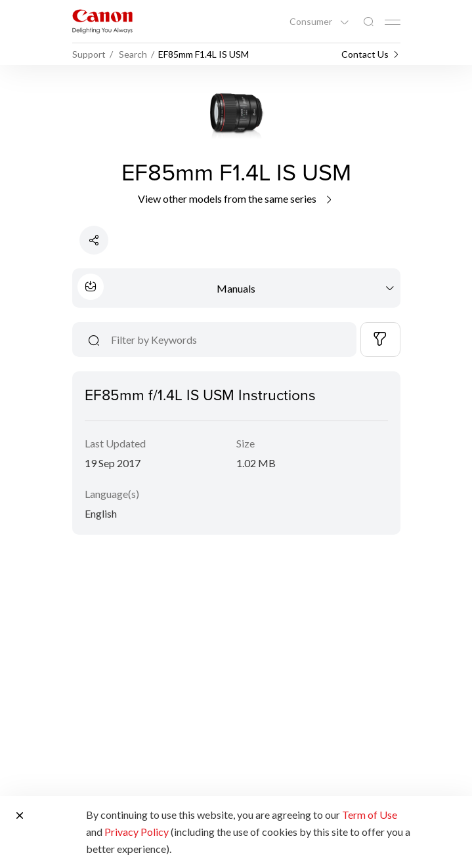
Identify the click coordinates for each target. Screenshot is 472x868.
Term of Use (370, 815)
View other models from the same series (236, 198)
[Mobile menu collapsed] (393, 22)
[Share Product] (94, 240)
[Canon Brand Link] (102, 21)
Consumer (312, 22)
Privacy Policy (137, 832)
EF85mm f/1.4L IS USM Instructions (200, 394)
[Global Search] (368, 22)
